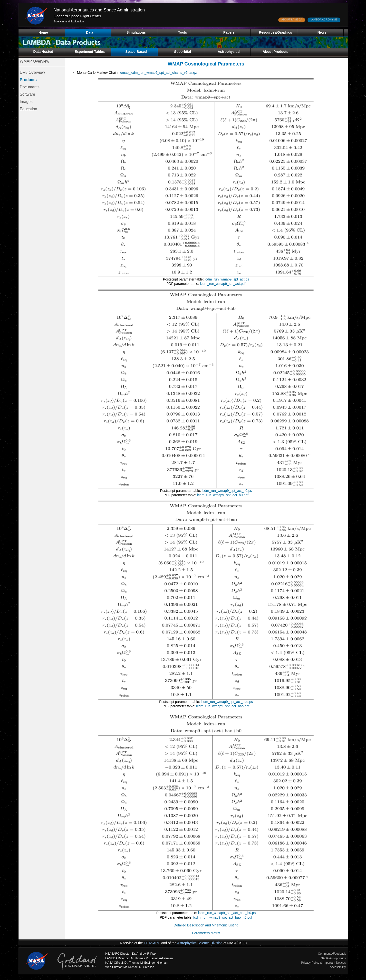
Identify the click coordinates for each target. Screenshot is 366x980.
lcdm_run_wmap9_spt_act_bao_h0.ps (227, 913)
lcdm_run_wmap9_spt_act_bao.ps (227, 702)
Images (26, 102)
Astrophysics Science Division (200, 943)
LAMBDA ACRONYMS (324, 19)
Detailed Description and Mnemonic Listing (206, 925)
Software (27, 94)
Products (28, 80)
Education (28, 109)
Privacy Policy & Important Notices (323, 963)
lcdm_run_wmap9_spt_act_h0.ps (227, 491)
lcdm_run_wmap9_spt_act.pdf (223, 284)
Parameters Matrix (206, 933)
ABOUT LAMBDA (292, 19)
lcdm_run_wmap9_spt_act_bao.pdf (223, 706)
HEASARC (152, 943)
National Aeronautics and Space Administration (99, 10)
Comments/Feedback (332, 954)
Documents (30, 87)
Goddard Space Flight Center (77, 16)
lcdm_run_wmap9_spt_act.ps (227, 279)
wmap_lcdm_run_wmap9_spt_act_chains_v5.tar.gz (158, 73)
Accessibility (338, 967)
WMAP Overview (34, 61)
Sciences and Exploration (69, 21)
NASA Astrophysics (333, 958)
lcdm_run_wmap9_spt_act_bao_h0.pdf (223, 917)
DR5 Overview (32, 72)
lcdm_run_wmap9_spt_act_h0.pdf (223, 495)
